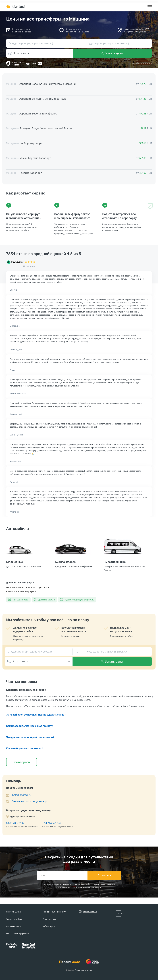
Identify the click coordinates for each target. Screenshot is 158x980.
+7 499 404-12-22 (52, 823)
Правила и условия (83, 970)
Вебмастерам (49, 926)
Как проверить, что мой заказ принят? (30, 726)
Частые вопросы (14, 926)
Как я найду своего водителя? (24, 749)
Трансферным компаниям (55, 912)
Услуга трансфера (14, 919)
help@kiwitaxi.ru (22, 795)
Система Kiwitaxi (14, 912)
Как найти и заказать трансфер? (26, 690)
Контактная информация (18, 934)
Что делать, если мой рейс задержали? (30, 737)
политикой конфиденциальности (86, 887)
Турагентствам (49, 919)
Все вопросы (22, 762)
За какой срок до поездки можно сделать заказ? (36, 715)
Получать (104, 875)
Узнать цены (113, 53)
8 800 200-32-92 (15, 823)
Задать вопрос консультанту (29, 801)
